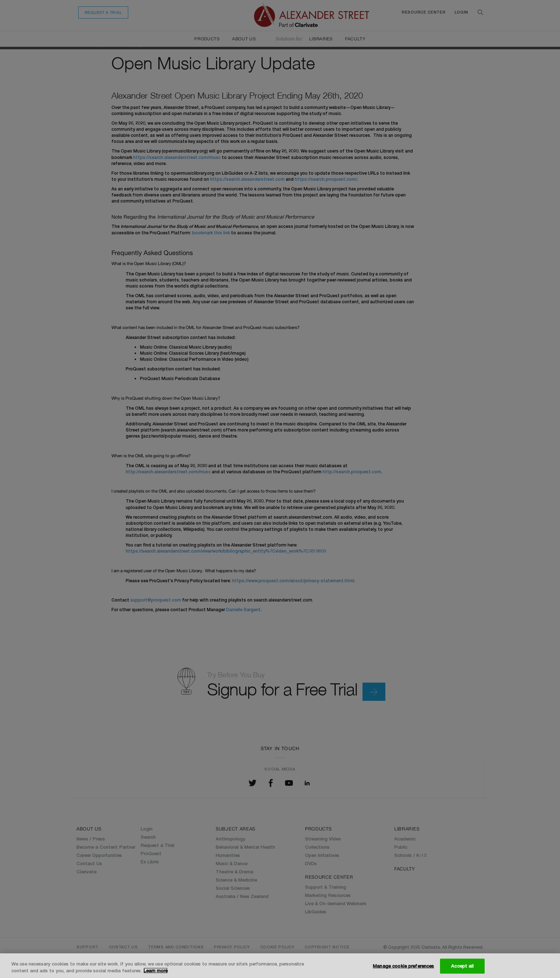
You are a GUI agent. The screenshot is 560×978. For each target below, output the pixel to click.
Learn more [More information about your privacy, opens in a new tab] (156, 970)
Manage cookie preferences (403, 966)
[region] (280, 966)
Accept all (462, 966)
